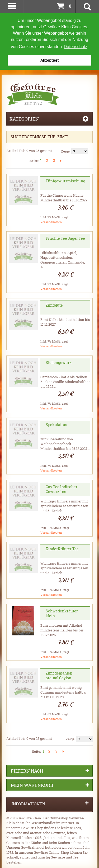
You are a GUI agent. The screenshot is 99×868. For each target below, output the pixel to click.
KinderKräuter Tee (62, 548)
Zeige (65, 151)
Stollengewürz (58, 362)
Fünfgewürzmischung (65, 180)
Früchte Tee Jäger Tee (65, 238)
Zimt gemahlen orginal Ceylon (59, 675)
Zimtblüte (54, 305)
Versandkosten (51, 221)
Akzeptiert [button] (50, 60)
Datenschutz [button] (76, 47)
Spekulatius (56, 424)
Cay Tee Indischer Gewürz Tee (62, 489)
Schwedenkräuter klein (62, 613)
